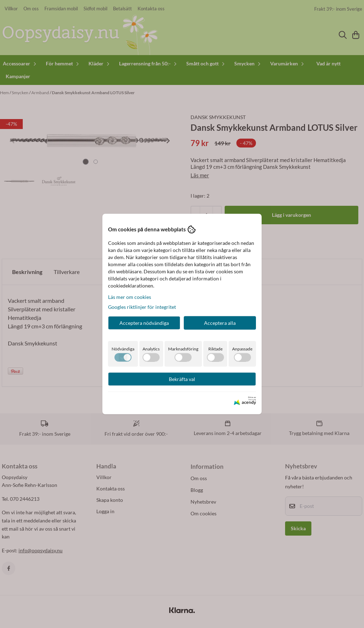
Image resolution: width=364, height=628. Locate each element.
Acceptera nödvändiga (144, 323)
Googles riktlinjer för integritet (142, 307)
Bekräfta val (182, 379)
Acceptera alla (220, 323)
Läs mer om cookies (130, 297)
